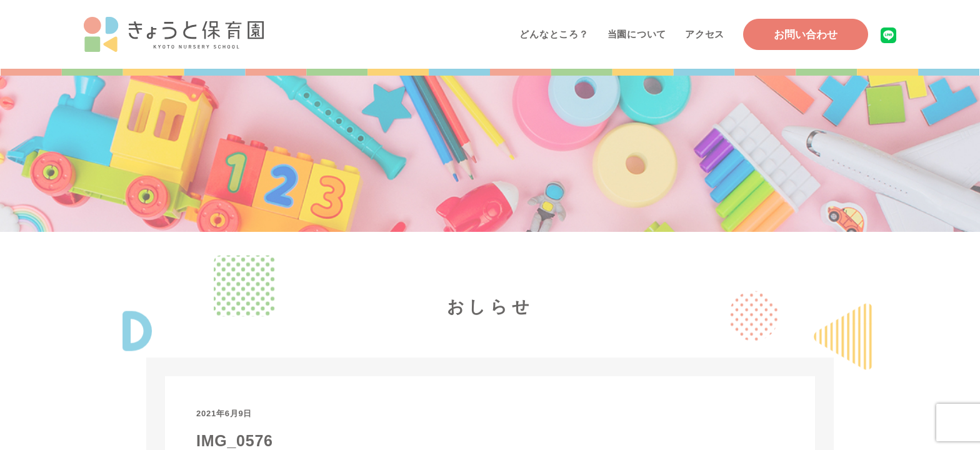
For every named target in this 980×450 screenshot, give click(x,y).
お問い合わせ (806, 35)
